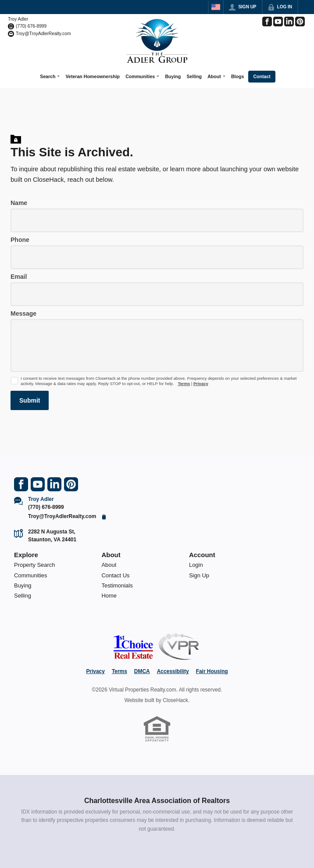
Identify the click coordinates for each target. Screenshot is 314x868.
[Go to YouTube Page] (278, 22)
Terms (184, 383)
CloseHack (175, 699)
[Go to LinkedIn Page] (289, 22)
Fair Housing (212, 671)
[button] (30, 400)
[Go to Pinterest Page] (300, 22)
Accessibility (173, 671)
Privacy (201, 383)
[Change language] (216, 7)
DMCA (142, 671)
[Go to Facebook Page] (267, 22)
